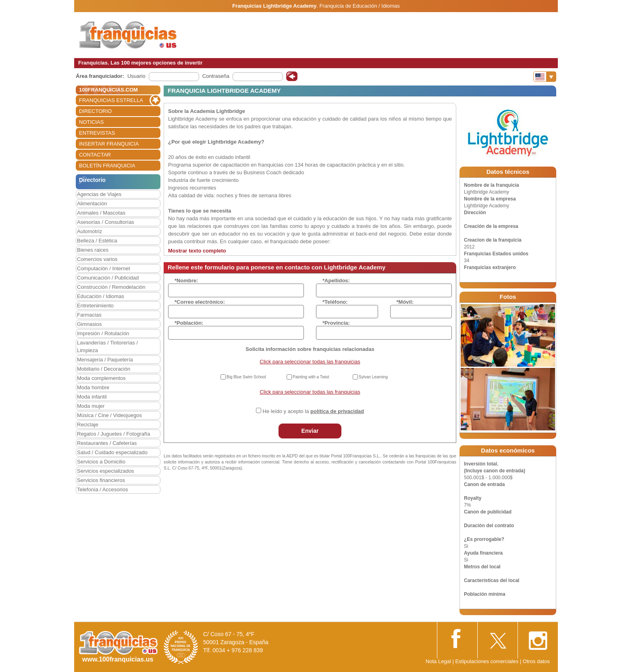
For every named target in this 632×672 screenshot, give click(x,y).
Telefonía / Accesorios (102, 489)
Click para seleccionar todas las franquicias (310, 362)
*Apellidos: (336, 281)
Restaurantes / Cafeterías (107, 443)
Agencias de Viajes (99, 194)
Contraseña (216, 76)
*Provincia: (336, 323)
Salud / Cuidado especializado (112, 452)
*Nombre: (186, 281)
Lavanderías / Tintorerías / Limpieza (107, 346)
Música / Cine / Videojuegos (109, 415)
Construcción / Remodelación (111, 287)
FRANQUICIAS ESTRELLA (111, 100)
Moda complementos (101, 378)
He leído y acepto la (313, 411)
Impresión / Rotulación (103, 333)
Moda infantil (92, 397)
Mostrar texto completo (197, 251)
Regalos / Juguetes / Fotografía (113, 434)
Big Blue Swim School (246, 377)
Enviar (310, 431)
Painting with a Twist (311, 377)
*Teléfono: (335, 302)
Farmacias (89, 315)
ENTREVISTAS (97, 133)
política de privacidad (337, 411)
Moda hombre (93, 387)
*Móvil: (405, 302)
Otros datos (536, 661)
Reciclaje (88, 425)
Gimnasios (89, 324)
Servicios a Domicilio (101, 462)
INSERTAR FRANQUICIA (109, 144)
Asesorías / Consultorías (106, 222)
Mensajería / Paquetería (105, 360)
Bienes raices (93, 250)
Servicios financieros (101, 480)
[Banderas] (545, 77)
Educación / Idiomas (101, 296)
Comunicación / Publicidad (108, 278)
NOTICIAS (91, 122)
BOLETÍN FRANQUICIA (107, 166)
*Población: (189, 323)
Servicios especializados (106, 471)
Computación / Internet (104, 268)
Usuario (136, 76)
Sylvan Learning (373, 377)
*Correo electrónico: (200, 302)
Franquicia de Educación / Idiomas (359, 6)
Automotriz (89, 231)
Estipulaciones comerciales (487, 661)
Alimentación (92, 203)
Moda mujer (91, 406)
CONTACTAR (95, 155)
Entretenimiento (95, 306)
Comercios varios (97, 259)
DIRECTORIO (95, 111)
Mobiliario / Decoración (104, 369)
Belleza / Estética (97, 241)
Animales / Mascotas (101, 213)
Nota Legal (438, 661)
